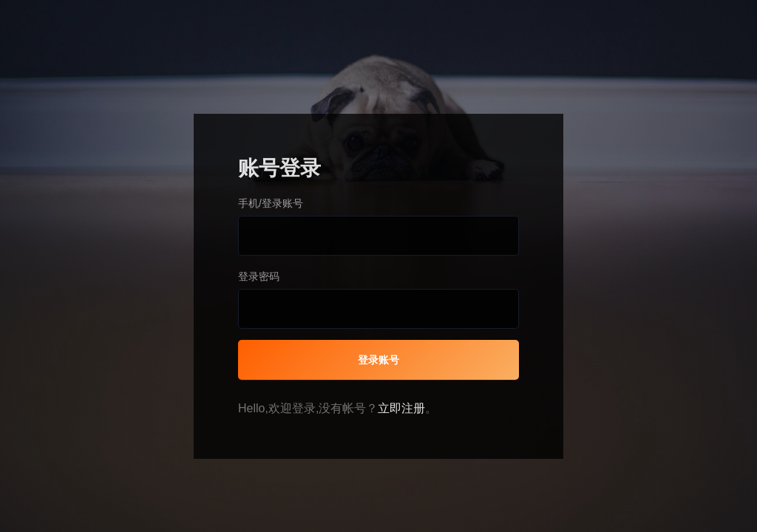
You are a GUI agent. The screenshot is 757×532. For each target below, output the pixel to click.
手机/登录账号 (271, 203)
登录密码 (259, 276)
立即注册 (401, 408)
